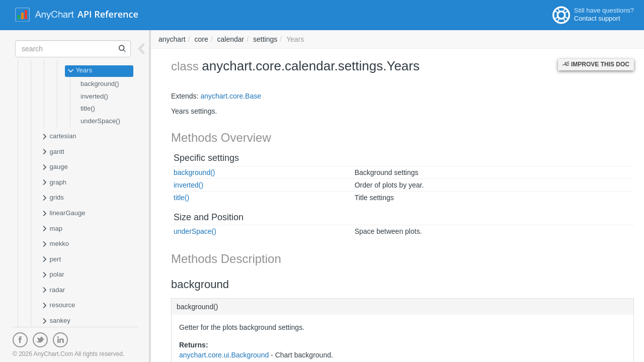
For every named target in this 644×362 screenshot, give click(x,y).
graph (54, 183)
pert (51, 260)
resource (58, 306)
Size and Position (209, 217)
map (52, 229)
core (201, 39)
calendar (231, 39)
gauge (55, 167)
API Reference (108, 14)
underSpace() (100, 121)
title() (88, 108)
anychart (172, 39)
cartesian (59, 137)
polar (53, 275)
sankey (56, 321)
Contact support (597, 18)
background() (100, 84)
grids (53, 198)
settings (265, 39)
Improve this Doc (596, 64)
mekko (55, 244)
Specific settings (206, 158)
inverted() (94, 96)
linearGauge (63, 214)
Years (80, 71)
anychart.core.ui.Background (224, 355)
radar (53, 291)
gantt (53, 152)
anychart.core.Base (231, 96)
